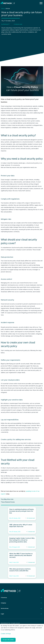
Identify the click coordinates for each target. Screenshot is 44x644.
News (3, 9)
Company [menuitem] (3, 603)
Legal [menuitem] (2, 614)
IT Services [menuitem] (4, 598)
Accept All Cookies (8, 640)
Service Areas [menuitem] (5, 608)
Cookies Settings (6, 634)
